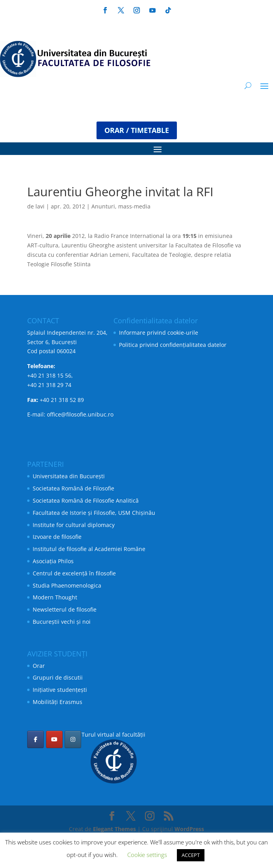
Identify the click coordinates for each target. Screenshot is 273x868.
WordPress (189, 829)
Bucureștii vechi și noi (62, 622)
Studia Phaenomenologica (67, 585)
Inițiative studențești (60, 690)
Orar (39, 666)
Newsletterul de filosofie (65, 609)
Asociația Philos (53, 561)
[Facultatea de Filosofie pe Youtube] (54, 739)
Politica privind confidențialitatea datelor (173, 345)
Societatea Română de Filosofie (73, 488)
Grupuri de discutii (58, 677)
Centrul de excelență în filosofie (74, 573)
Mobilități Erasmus (58, 702)
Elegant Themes (114, 829)
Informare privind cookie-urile (159, 333)
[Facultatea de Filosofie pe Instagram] (73, 739)
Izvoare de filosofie (57, 537)
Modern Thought (55, 597)
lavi (40, 206)
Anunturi (103, 206)
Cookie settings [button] (147, 855)
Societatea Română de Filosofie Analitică (86, 500)
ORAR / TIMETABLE (137, 130)
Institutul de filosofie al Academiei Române (89, 549)
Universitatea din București (69, 476)
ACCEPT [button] (191, 855)
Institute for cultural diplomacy (74, 525)
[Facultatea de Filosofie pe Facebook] (35, 739)
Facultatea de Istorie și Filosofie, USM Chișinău (94, 513)
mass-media (134, 206)
